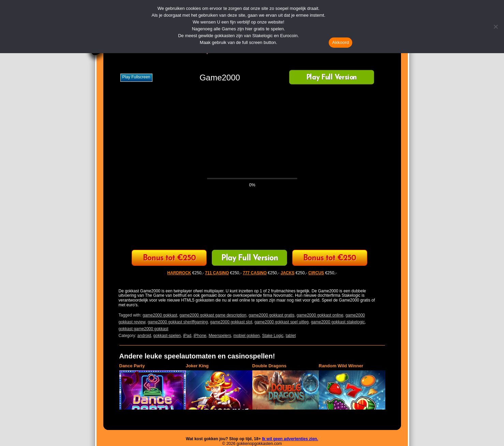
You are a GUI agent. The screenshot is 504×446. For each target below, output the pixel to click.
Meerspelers (220, 336)
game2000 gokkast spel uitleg (281, 322)
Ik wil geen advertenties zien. (290, 439)
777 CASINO (255, 273)
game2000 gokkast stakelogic (338, 322)
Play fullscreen (136, 77)
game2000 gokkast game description (213, 315)
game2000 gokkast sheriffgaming (178, 322)
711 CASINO (217, 273)
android (144, 336)
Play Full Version (331, 78)
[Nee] (495, 27)
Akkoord (340, 42)
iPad (187, 336)
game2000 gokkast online (320, 315)
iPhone (200, 336)
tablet (291, 336)
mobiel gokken (246, 336)
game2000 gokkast (160, 315)
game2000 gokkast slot (231, 322)
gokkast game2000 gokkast (144, 329)
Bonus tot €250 (169, 258)
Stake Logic (273, 336)
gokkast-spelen (167, 336)
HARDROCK (179, 273)
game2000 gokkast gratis (271, 315)
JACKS (288, 273)
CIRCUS (316, 273)
